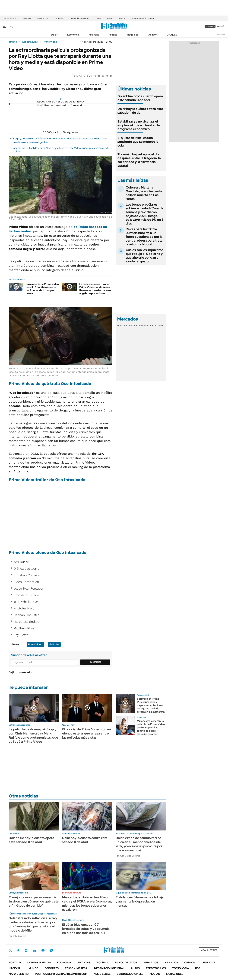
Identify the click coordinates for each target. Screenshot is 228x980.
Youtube (43, 950)
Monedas (122, 325)
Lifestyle (208, 963)
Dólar (54, 35)
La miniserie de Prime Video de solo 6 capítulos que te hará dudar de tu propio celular (42, 289)
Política (113, 35)
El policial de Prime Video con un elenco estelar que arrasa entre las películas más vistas (87, 733)
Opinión (153, 35)
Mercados (151, 963)
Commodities (146, 325)
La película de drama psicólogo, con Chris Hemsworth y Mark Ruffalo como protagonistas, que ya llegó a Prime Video (33, 735)
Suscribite (95, 662)
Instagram (26, 950)
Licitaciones (175, 974)
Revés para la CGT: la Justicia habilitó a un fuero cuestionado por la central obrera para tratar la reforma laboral (145, 237)
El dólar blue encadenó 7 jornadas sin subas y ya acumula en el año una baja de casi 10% (86, 929)
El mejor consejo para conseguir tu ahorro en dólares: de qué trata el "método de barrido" (34, 901)
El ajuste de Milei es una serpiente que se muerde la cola (138, 142)
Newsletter (221, 34)
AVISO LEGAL (102, 974)
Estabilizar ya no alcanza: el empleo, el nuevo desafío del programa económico (139, 125)
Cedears (160, 325)
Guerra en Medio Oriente (143, 18)
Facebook (18, 950)
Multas (155, 974)
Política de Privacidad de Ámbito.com (61, 974)
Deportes (52, 968)
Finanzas (94, 35)
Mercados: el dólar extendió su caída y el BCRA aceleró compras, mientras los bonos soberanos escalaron (87, 903)
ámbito (13, 42)
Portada (15, 963)
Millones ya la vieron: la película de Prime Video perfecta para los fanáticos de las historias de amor (151, 728)
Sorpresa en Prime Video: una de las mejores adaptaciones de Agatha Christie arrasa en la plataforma (151, 705)
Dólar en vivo (43, 18)
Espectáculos (30, 42)
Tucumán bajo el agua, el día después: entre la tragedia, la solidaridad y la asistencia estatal (139, 160)
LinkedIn (34, 950)
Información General (109, 968)
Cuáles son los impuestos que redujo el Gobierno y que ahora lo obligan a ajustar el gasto (144, 256)
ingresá (221, 26)
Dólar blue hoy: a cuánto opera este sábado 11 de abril (140, 98)
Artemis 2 (60, 18)
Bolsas (133, 325)
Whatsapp (52, 950)
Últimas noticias (39, 963)
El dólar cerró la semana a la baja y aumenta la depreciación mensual (140, 901)
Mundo (33, 968)
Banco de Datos (126, 963)
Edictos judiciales (130, 974)
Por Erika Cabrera (17, 936)
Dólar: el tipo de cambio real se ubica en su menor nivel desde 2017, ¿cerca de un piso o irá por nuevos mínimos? (139, 844)
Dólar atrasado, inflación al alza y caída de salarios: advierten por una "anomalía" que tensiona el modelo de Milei (33, 924)
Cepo (98, 18)
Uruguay (172, 35)
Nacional (15, 968)
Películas (54, 644)
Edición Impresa (76, 968)
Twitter (10, 950)
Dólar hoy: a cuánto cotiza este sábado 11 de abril (140, 111)
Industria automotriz (80, 18)
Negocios (133, 35)
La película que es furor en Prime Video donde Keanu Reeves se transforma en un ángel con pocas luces (96, 289)
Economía (73, 35)
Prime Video (50, 42)
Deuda (122, 18)
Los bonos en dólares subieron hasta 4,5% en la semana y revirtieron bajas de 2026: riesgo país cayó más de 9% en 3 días (145, 214)
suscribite (210, 26)
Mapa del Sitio (19, 974)
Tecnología (180, 968)
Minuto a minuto (73, 893)
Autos (135, 968)
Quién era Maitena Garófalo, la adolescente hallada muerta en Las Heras (144, 193)
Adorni (110, 18)
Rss (198, 968)
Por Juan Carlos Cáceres (128, 856)
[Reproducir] (61, 99)
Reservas (27, 18)
